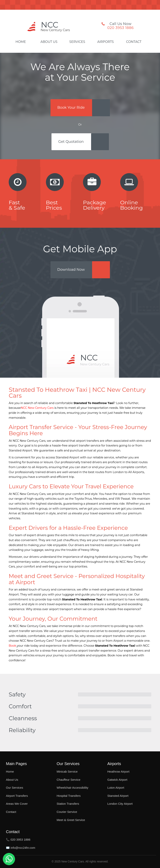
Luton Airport (116, 788)
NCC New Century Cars (37, 408)
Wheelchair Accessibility (72, 788)
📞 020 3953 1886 (18, 840)
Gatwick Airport (117, 780)
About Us (49, 42)
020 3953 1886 (120, 28)
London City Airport (120, 804)
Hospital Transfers (69, 796)
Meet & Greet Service (71, 820)
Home (21, 42)
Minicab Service (67, 772)
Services (77, 42)
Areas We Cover (17, 804)
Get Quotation (71, 142)
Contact (134, 42)
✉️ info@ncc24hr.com (21, 848)
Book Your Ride (71, 108)
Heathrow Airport (118, 772)
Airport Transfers (17, 796)
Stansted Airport (118, 796)
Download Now (71, 270)
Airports (105, 42)
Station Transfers (68, 804)
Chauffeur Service (69, 780)
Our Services (15, 788)
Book (12, 646)
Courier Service (67, 812)
